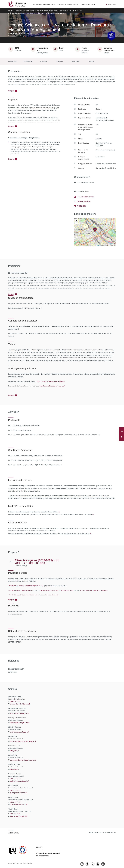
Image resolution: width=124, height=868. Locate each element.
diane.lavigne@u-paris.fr (18, 804)
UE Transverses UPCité (88, 5)
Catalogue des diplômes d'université (44, 5)
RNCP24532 (80, 206)
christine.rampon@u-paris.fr (20, 732)
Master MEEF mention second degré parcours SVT (26, 586)
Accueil (11, 11)
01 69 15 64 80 (15, 702)
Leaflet (98, 245)
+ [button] (76, 220)
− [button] (76, 223)
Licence (32, 11)
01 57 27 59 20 (15, 790)
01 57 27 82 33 (15, 814)
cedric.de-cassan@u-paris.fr (20, 781)
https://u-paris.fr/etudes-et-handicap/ (52, 386)
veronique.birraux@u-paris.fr (20, 713)
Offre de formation (21, 11)
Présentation (13, 61)
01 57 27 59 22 (15, 802)
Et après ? (59, 61)
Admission (44, 61)
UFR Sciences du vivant (84, 197)
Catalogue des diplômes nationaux (68, 5)
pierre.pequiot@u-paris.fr (19, 793)
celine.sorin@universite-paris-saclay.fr (23, 741)
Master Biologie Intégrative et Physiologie (23, 595)
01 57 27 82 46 (15, 779)
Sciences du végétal (52, 595)
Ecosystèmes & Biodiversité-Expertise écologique (56, 590)
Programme (28, 61)
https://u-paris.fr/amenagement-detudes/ (51, 381)
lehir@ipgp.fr (15, 751)
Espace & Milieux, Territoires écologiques (94, 590)
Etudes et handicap (82, 201)
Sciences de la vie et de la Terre (71, 11)
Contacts (91, 61)
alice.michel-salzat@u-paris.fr (20, 704)
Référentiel (76, 61)
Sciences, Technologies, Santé (47, 11)
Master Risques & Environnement (21, 590)
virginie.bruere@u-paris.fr (19, 816)
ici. (59, 512)
